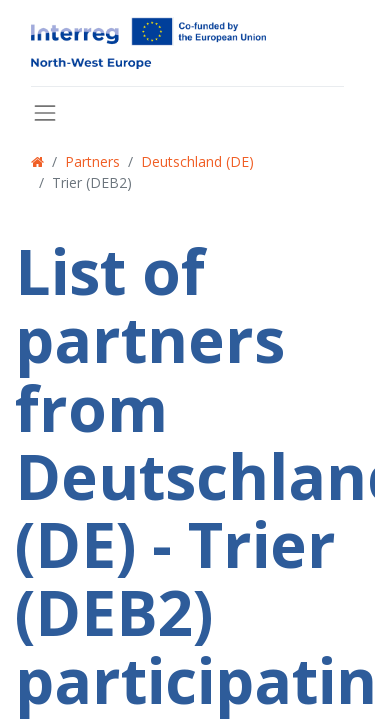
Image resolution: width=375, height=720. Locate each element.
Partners (92, 161)
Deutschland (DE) (197, 161)
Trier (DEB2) (92, 182)
